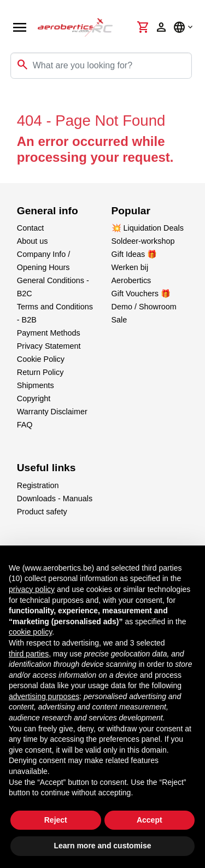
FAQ (25, 425)
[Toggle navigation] (15, 101)
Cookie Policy (41, 359)
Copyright (34, 398)
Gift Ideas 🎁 (134, 254)
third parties (29, 654)
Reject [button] (56, 820)
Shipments (36, 385)
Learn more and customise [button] (102, 846)
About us (33, 241)
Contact (31, 228)
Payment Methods (49, 333)
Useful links (46, 468)
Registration (38, 485)
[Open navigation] (20, 27)
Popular (131, 211)
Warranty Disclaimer (52, 412)
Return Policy (40, 372)
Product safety (42, 512)
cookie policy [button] (30, 632)
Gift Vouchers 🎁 (141, 294)
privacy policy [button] (32, 589)
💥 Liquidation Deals (148, 228)
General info (48, 211)
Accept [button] (150, 820)
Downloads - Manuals (55, 498)
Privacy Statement (49, 346)
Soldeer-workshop (143, 241)
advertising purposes (44, 696)
